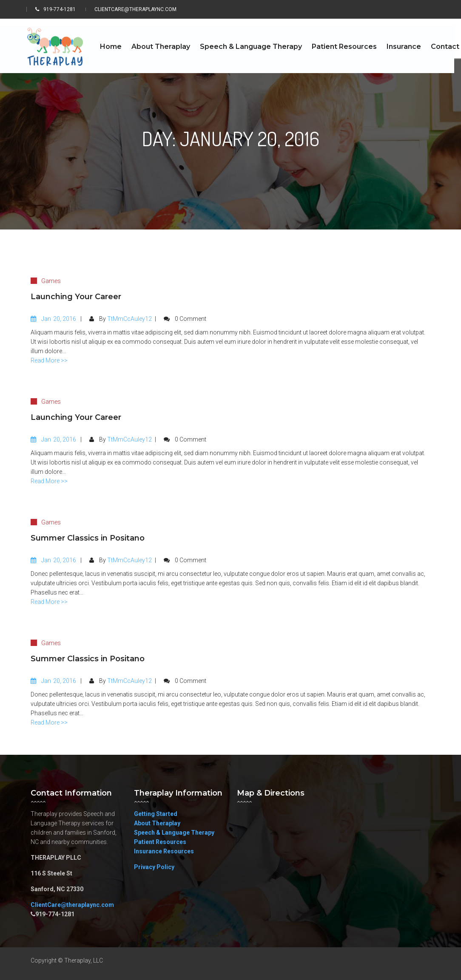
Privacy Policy (154, 867)
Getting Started (156, 814)
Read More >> (49, 360)
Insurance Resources (164, 851)
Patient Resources (160, 842)
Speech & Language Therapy (174, 833)
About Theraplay (157, 823)
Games (51, 281)
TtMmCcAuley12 (129, 319)
